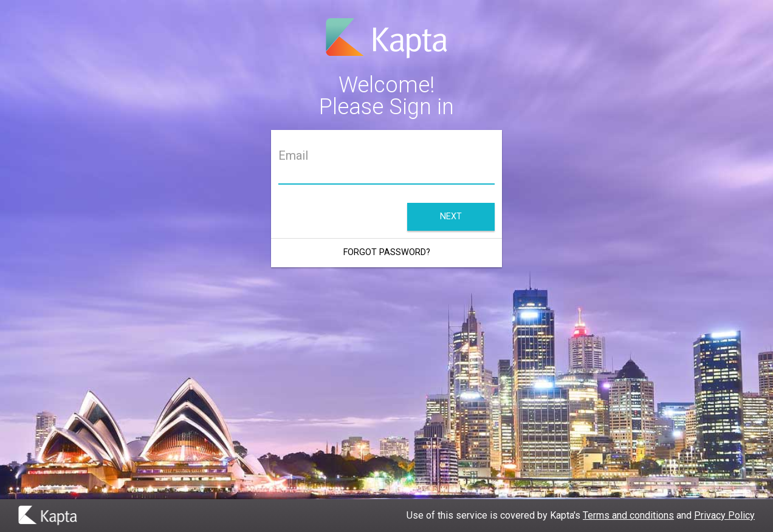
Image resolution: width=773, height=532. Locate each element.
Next (451, 217)
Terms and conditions (628, 515)
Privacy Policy (724, 515)
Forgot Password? (387, 252)
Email (293, 156)
